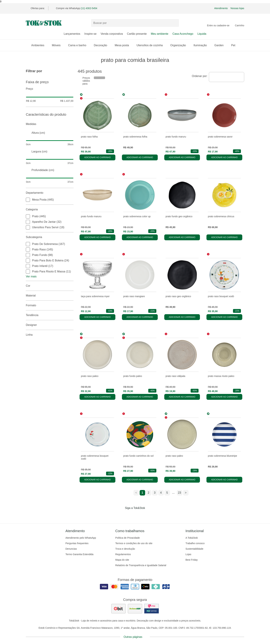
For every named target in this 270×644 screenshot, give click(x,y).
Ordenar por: (200, 76)
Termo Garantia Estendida (79, 554)
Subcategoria (50, 237)
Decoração (102, 45)
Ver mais (31, 276)
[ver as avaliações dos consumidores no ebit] (118, 609)
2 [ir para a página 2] (149, 493)
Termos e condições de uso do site (134, 543)
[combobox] (227, 77)
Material (50, 296)
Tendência (50, 315)
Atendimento (221, 8)
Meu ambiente (160, 34)
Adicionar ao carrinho (97, 157)
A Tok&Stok (192, 538)
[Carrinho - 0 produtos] (240, 23)
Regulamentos (123, 554)
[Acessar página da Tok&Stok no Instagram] (130, 515)
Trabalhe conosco (195, 543)
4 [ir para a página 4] (161, 493)
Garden (221, 45)
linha (50, 335)
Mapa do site (122, 560)
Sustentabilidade (194, 549)
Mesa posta (124, 45)
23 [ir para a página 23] (180, 493)
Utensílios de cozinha (151, 45)
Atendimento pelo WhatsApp (81, 538)
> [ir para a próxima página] (186, 493)
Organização (180, 45)
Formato (50, 305)
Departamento (50, 193)
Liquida (202, 34)
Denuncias (71, 549)
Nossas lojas (237, 8)
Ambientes (40, 45)
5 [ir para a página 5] (167, 493)
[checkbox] (28, 200)
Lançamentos (72, 34)
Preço (50, 89)
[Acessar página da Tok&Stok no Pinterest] (140, 515)
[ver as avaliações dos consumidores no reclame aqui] (135, 609)
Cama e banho (79, 45)
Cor (50, 286)
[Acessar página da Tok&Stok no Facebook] (121, 515)
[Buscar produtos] (135, 23)
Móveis (58, 45)
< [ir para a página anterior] (136, 493)
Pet (235, 45)
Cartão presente (137, 34)
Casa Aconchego (183, 34)
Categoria (50, 210)
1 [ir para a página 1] (142, 493)
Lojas (188, 554)
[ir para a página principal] (44, 23)
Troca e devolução (125, 549)
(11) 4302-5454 (89, 8)
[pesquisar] (175, 23)
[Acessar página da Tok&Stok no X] (149, 515)
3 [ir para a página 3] (155, 493)
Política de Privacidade (127, 538)
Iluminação (202, 45)
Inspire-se (90, 34)
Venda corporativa (112, 34)
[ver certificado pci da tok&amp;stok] (152, 609)
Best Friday (192, 560)
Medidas (50, 124)
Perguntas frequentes (77, 543)
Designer (50, 325)
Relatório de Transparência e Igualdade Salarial (141, 565)
